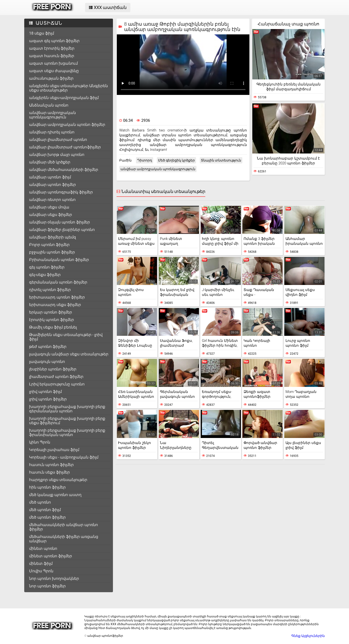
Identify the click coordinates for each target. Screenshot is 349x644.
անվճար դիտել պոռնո (52, 132)
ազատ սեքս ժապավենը (54, 71)
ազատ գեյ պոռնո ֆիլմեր (54, 41)
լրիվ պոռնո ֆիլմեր (48, 399)
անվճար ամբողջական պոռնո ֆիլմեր (67, 125)
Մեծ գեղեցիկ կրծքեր (176, 160)
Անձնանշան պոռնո (49, 105)
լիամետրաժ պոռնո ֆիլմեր (56, 377)
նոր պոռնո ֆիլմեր (47, 586)
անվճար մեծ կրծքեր (50, 162)
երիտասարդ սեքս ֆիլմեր (55, 305)
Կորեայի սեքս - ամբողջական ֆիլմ (64, 457)
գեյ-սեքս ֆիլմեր (45, 275)
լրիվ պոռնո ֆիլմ (45, 392)
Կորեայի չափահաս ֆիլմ (54, 450)
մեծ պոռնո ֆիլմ (45, 510)
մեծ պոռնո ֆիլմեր (47, 517)
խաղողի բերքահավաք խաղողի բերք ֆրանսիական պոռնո (67, 433)
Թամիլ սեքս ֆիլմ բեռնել (53, 327)
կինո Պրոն (40, 442)
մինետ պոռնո (43, 548)
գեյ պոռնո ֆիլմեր (47, 267)
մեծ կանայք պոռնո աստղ (55, 495)
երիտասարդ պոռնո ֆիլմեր (57, 297)
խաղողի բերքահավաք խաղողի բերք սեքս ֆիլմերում (67, 421)
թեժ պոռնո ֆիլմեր (48, 347)
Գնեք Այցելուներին (308, 636)
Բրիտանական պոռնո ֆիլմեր (59, 260)
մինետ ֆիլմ (41, 563)
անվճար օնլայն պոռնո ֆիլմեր (59, 222)
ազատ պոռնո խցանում (53, 63)
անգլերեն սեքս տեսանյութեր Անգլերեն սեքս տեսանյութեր (68, 88)
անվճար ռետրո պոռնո (52, 200)
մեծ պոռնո (40, 502)
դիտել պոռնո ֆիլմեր (50, 290)
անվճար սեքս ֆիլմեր (51, 215)
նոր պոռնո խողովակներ (54, 579)
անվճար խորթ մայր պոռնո (57, 155)
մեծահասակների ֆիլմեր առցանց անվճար (64, 539)
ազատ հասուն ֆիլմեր (52, 56)
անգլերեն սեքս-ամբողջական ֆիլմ (64, 98)
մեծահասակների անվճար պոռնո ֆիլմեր (63, 527)
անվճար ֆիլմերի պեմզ (52, 237)
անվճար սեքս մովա (49, 207)
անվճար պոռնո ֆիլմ (50, 177)
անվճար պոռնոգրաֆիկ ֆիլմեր (61, 192)
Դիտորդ (145, 160)
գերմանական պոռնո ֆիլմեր (58, 282)
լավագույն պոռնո (47, 362)
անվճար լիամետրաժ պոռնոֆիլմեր (65, 147)
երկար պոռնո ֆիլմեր (51, 312)
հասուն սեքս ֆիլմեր (49, 472)
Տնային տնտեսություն (221, 160)
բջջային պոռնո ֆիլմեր (52, 252)
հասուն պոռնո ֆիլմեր (51, 465)
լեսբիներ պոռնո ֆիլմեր (53, 369)
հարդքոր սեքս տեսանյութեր (58, 480)
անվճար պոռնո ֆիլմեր (52, 185)
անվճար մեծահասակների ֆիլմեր (64, 170)
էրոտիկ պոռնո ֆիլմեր (52, 320)
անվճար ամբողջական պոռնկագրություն (52, 115)
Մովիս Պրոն (41, 571)
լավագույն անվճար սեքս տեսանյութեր (69, 354)
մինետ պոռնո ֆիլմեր (51, 556)
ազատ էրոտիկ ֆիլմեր (52, 48)
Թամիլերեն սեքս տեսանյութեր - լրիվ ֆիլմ (66, 337)
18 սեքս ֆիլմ (42, 33)
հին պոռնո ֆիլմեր (47, 487)
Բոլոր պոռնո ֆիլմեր (49, 245)
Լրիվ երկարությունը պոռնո (57, 384)
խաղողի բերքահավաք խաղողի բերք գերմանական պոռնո (67, 409)
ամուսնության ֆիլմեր (51, 78)
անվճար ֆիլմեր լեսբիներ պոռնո (62, 230)
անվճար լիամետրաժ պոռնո (58, 140)
